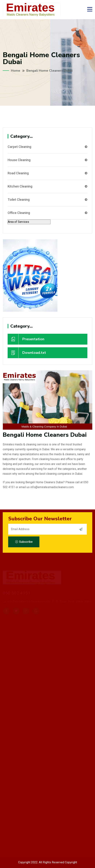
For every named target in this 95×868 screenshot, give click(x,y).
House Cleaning (47, 160)
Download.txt (27, 353)
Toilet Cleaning (47, 200)
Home (16, 71)
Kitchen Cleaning (47, 186)
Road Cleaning (47, 173)
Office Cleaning (47, 213)
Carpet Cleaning (47, 147)
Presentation (26, 339)
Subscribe (24, 542)
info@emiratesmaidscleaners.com (52, 487)
